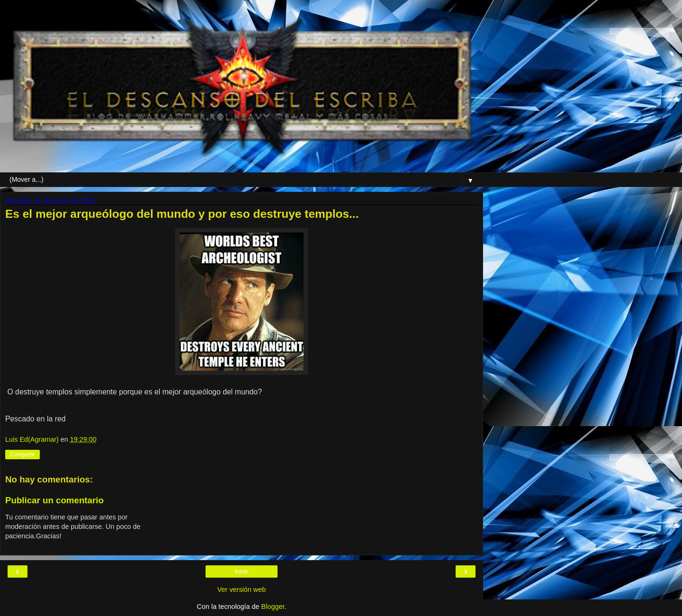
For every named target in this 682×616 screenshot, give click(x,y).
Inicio (242, 571)
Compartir (22, 455)
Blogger (273, 607)
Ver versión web (242, 589)
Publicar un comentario (54, 500)
